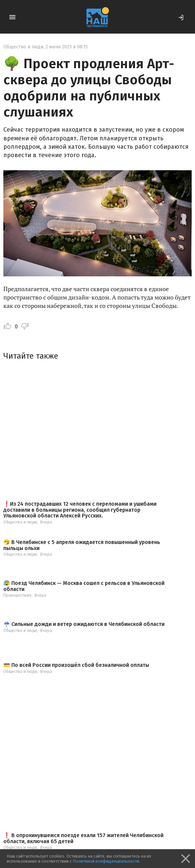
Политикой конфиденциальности (106, 861)
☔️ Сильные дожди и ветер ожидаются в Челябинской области (84, 624)
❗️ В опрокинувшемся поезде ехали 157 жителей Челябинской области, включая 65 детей (83, 838)
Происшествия (17, 595)
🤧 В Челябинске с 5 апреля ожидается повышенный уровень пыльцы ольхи (82, 545)
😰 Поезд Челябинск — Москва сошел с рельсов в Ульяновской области (84, 586)
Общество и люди (23, 47)
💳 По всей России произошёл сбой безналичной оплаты (76, 665)
